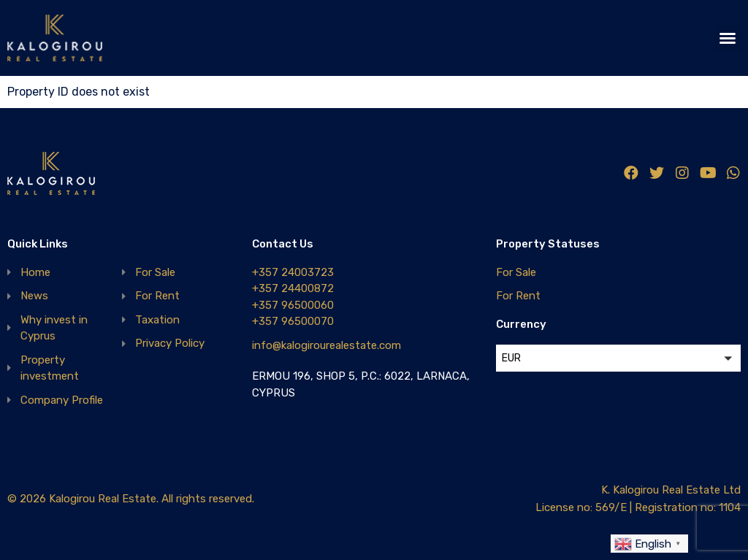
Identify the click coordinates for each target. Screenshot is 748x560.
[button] (728, 38)
